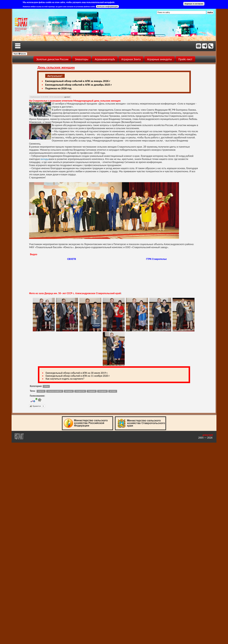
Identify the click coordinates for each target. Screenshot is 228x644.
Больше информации (107, 7)
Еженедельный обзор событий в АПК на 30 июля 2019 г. (77, 373)
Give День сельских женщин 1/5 (31, 400)
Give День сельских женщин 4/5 (36, 400)
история (113, 391)
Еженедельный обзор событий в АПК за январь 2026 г (78, 81)
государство (80, 391)
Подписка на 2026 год (58, 88)
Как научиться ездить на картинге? (65, 379)
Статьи (46, 386)
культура (41, 391)
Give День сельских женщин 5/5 (40, 400)
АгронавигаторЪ (105, 59)
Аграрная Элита (131, 59)
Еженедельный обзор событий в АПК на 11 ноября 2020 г (78, 376)
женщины (69, 391)
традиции (92, 391)
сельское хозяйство (55, 391)
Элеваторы (82, 59)
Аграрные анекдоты (160, 59)
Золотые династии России (52, 59)
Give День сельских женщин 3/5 (34, 400)
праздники (102, 391)
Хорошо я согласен (194, 4)
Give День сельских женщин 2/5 (32, 400)
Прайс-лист (185, 59)
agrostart (67, 97)
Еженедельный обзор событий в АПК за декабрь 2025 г (79, 85)
